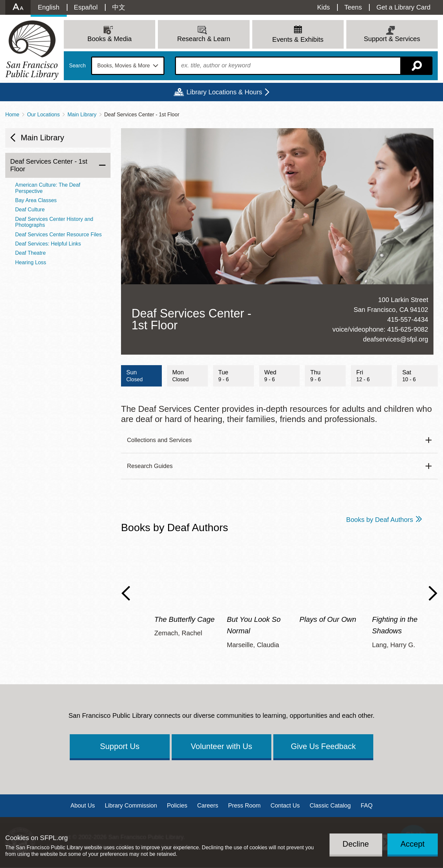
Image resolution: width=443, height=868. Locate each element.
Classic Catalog (330, 806)
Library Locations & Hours (224, 92)
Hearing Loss (31, 262)
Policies (177, 806)
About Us (83, 806)
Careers (208, 806)
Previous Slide (126, 593)
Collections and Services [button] (159, 440)
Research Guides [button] (150, 466)
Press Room (245, 806)
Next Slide (433, 593)
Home (12, 115)
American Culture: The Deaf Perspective (48, 188)
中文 (119, 7)
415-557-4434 (408, 319)
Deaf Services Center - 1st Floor (49, 165)
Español (86, 7)
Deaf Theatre (30, 253)
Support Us (120, 746)
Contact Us (285, 806)
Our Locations (43, 115)
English (49, 7)
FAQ (367, 806)
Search (77, 66)
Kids (323, 7)
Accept (413, 844)
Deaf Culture (30, 210)
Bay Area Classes (36, 200)
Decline (356, 844)
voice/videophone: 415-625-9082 (380, 329)
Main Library (82, 115)
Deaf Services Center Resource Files (58, 235)
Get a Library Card (403, 7)
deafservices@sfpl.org (396, 339)
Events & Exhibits (298, 39)
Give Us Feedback (323, 746)
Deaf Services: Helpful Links (48, 244)
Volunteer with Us (221, 746)
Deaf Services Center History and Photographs (54, 222)
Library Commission (131, 806)
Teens (353, 7)
